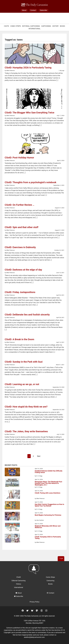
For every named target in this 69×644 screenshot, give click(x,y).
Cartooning (46, 26)
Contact (33, 10)
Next (39, 456)
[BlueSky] (32, 611)
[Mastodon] (37, 611)
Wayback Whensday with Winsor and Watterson (48, 527)
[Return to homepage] (34, 570)
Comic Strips (16, 26)
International (35, 29)
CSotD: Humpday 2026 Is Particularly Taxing (48, 538)
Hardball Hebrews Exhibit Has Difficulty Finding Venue (49, 472)
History (55, 26)
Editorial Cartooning (31, 26)
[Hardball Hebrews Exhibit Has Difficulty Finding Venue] (12, 472)
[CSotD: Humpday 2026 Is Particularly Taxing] (12, 538)
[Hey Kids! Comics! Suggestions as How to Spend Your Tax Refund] (12, 506)
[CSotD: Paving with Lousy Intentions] (12, 495)
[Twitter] (27, 611)
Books (63, 26)
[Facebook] (23, 611)
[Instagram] (46, 611)
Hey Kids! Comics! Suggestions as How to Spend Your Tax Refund (49, 505)
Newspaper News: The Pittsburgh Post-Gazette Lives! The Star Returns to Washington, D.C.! (49, 483)
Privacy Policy (35, 602)
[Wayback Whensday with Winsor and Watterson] (12, 527)
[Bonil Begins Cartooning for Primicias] (12, 517)
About (24, 10)
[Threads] (42, 611)
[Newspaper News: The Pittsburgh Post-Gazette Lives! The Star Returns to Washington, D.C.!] (12, 483)
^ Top (61, 559)
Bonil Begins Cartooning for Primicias (48, 515)
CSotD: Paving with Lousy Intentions (48, 493)
